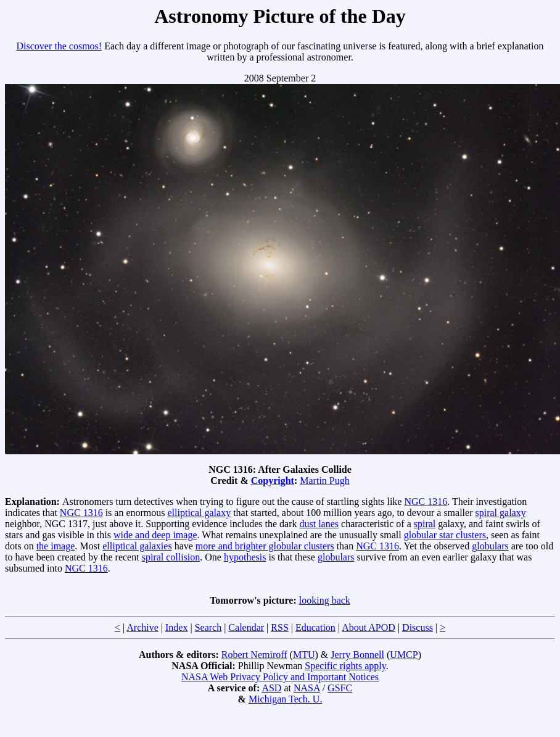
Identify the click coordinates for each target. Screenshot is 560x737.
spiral (425, 524)
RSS (279, 627)
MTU (304, 655)
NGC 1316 (426, 502)
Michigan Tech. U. (285, 699)
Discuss (418, 627)
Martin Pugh (324, 481)
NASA (307, 688)
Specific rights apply (345, 666)
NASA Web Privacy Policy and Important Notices (280, 677)
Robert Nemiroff (254, 655)
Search (208, 627)
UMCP (404, 655)
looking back (325, 600)
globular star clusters (445, 535)
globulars (490, 546)
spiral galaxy (500, 513)
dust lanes (319, 524)
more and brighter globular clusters (265, 546)
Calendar (246, 627)
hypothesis (245, 557)
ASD (271, 688)
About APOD (369, 627)
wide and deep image (155, 535)
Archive (142, 627)
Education (315, 627)
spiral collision (171, 557)
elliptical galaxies (137, 546)
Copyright (273, 481)
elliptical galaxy (200, 513)
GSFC (340, 688)
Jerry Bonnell (357, 655)
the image (56, 546)
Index (176, 627)
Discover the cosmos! (60, 46)
